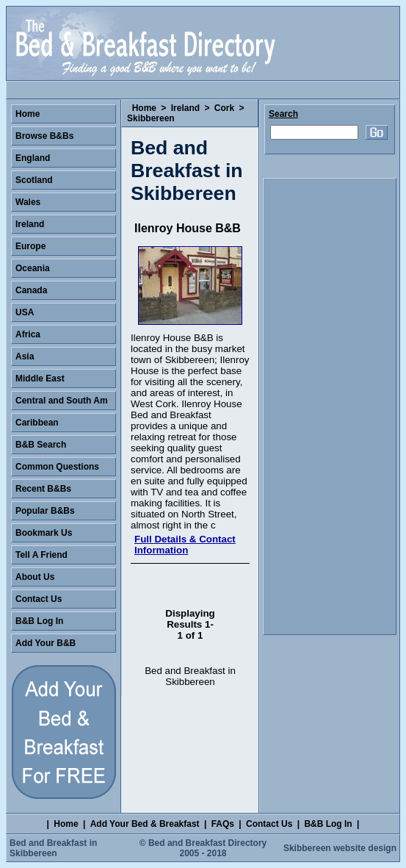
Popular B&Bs (45, 511)
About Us (35, 577)
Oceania (33, 268)
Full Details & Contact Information (185, 545)
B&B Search (41, 445)
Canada (31, 290)
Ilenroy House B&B (188, 228)
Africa (28, 334)
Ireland (185, 108)
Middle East (40, 379)
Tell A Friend (41, 555)
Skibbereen (151, 118)
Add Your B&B (46, 643)
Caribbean (37, 423)
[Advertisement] (330, 406)
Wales (28, 202)
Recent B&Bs (43, 489)
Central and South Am (62, 401)
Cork (224, 108)
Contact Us (39, 599)
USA (25, 312)
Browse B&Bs (44, 136)
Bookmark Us (44, 533)
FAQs (223, 824)
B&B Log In (39, 621)
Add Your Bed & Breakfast (145, 824)
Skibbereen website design (340, 848)
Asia (25, 356)
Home (144, 108)
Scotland (34, 180)
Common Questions (57, 467)
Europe (30, 246)
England (33, 158)
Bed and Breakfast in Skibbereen (53, 848)
